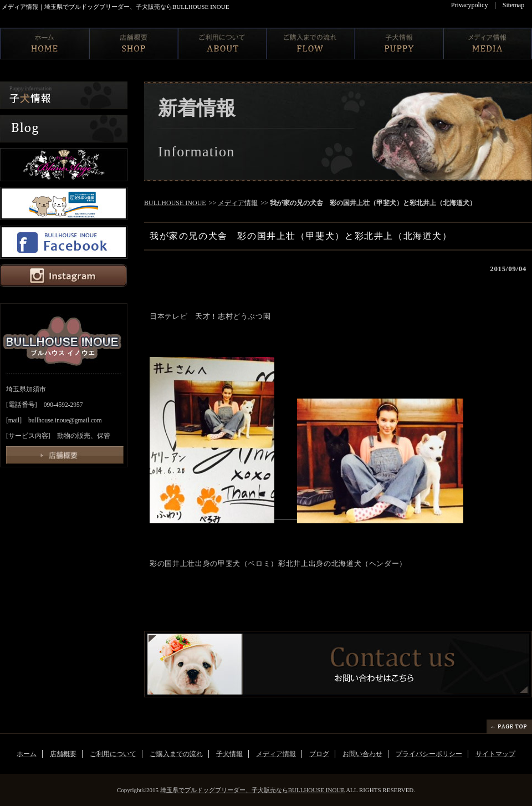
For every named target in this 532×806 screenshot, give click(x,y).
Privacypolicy (470, 5)
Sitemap (513, 5)
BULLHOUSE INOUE (175, 203)
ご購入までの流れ (176, 754)
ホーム (27, 754)
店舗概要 (63, 754)
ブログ (319, 754)
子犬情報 (229, 754)
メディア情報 (238, 203)
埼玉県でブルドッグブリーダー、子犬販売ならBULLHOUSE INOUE (252, 790)
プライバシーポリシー (429, 754)
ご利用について (113, 754)
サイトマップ (495, 754)
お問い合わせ (362, 754)
